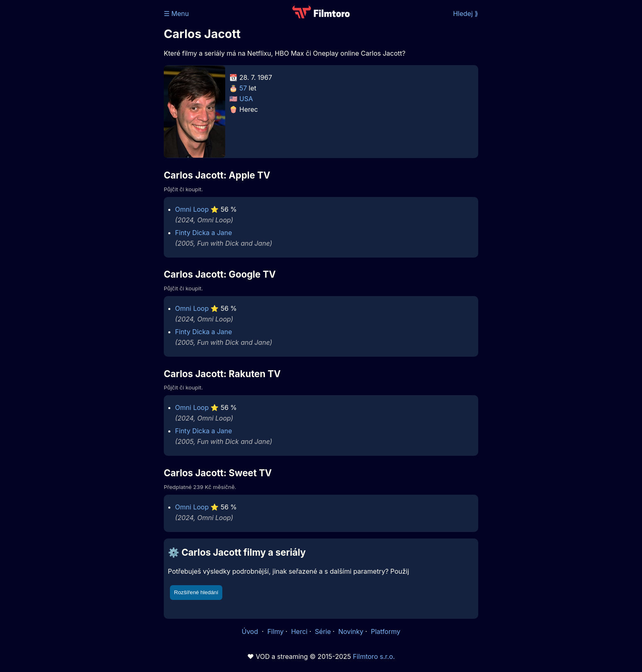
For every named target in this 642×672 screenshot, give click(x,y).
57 (243, 88)
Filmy (276, 631)
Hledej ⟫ (466, 14)
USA (246, 99)
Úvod (251, 631)
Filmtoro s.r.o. (374, 656)
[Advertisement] (104, 126)
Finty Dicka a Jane (204, 233)
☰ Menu (176, 14)
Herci (299, 631)
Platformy (386, 631)
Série (323, 631)
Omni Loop (192, 209)
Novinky (351, 631)
